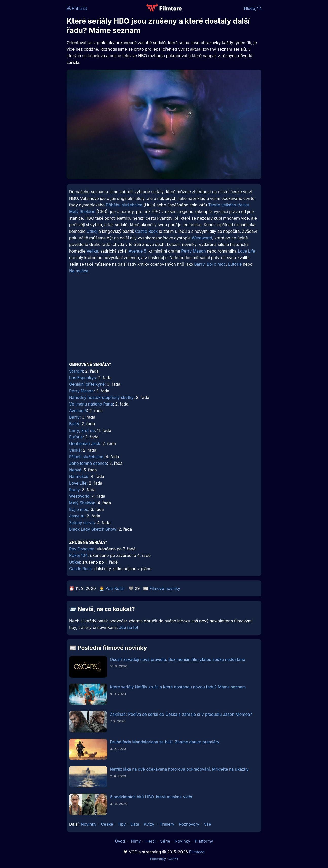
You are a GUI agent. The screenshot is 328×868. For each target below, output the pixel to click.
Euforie (235, 264)
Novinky (89, 824)
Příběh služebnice (86, 457)
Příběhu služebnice (124, 205)
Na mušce (79, 271)
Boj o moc (216, 264)
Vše (207, 824)
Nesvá (75, 470)
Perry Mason (193, 251)
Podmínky (158, 859)
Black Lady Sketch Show (93, 529)
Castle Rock (147, 231)
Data (135, 824)
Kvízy (149, 824)
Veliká (92, 251)
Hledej (253, 8)
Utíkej (92, 231)
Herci (151, 841)
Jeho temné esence (88, 463)
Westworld (202, 238)
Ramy (75, 490)
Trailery (167, 824)
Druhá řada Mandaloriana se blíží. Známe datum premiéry (165, 742)
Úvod (120, 841)
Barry (199, 264)
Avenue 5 (137, 251)
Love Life (247, 251)
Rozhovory (189, 824)
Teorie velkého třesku (229, 205)
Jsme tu (77, 516)
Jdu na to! (128, 627)
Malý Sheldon (82, 211)
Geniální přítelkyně (87, 384)
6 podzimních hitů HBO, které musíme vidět (151, 797)
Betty (74, 424)
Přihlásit (77, 8)
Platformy (204, 841)
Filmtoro (197, 852)
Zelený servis (82, 523)
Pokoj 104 (78, 555)
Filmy (136, 841)
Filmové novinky (165, 588)
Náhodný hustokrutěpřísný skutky (101, 397)
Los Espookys (83, 378)
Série (165, 841)
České (107, 824)
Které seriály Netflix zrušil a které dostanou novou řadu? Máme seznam (178, 687)
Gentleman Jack (85, 443)
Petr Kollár (115, 588)
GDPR (173, 859)
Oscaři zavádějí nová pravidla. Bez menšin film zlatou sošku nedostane (177, 659)
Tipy (122, 824)
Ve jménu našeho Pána (91, 404)
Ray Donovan (82, 549)
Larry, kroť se (82, 430)
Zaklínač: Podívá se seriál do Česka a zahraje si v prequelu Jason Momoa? (181, 714)
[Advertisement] (164, 321)
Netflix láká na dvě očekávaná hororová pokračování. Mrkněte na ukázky (179, 769)
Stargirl (76, 371)
